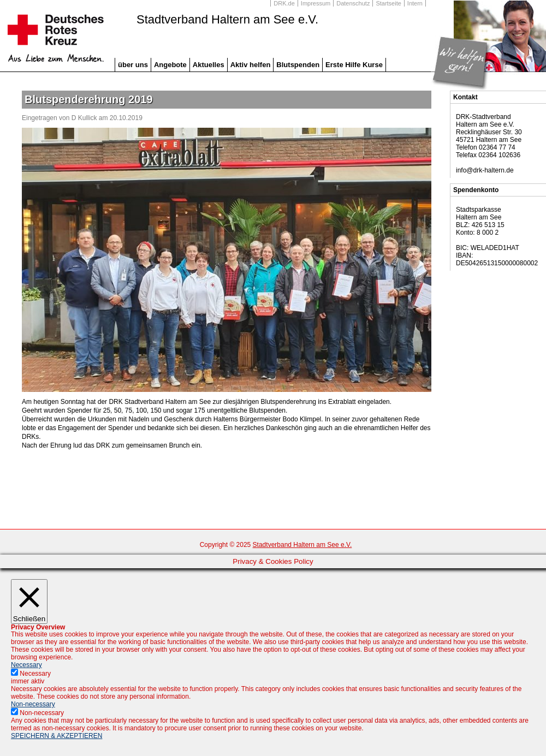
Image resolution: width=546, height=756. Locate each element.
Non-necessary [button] (33, 704)
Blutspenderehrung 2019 (89, 99)
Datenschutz (353, 3)
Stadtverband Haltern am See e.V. (227, 20)
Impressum (316, 3)
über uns (133, 65)
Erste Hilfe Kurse (354, 65)
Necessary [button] (26, 665)
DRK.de (284, 3)
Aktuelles (209, 65)
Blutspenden (298, 65)
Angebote (170, 65)
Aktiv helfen (251, 65)
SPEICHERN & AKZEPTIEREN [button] (57, 736)
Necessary (35, 674)
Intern (415, 3)
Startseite (388, 3)
